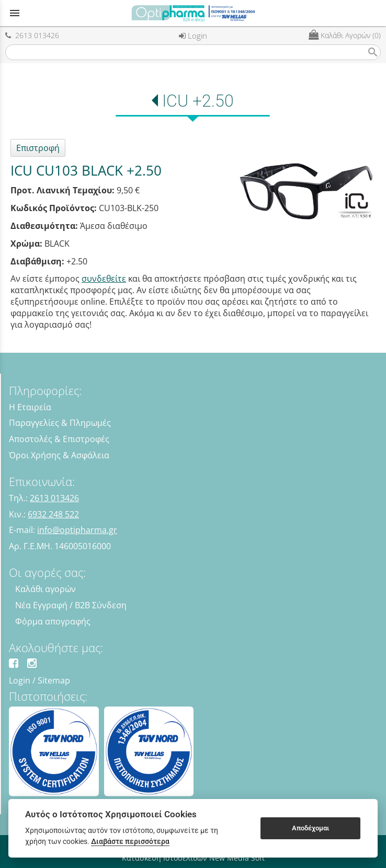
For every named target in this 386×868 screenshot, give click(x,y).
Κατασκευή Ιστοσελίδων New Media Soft (193, 858)
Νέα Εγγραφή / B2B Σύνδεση (71, 605)
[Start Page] (193, 13)
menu (15, 13)
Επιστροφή (38, 148)
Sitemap (54, 680)
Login (193, 36)
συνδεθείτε (104, 279)
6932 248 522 (53, 514)
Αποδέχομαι (310, 828)
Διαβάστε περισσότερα (130, 841)
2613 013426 (32, 35)
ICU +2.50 (198, 101)
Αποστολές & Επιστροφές (59, 439)
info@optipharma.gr (77, 530)
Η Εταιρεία (30, 407)
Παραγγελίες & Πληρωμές (60, 423)
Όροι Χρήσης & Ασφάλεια (59, 455)
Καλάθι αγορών (46, 589)
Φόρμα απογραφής (53, 621)
